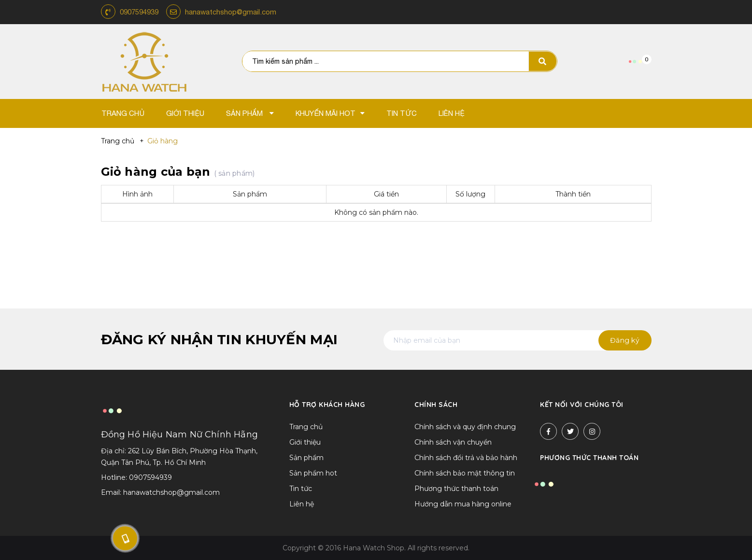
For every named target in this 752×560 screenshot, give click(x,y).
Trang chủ (306, 427)
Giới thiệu (305, 442)
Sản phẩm (306, 458)
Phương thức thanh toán (456, 489)
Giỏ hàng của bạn (178, 172)
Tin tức (301, 489)
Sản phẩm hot (313, 473)
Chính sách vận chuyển (453, 442)
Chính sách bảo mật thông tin (465, 473)
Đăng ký (625, 340)
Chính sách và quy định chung (465, 427)
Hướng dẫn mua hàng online (463, 504)
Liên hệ (302, 504)
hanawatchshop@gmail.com (231, 12)
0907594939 (139, 12)
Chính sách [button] (436, 405)
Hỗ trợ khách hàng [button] (327, 405)
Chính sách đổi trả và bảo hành (466, 458)
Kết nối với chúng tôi (582, 405)
